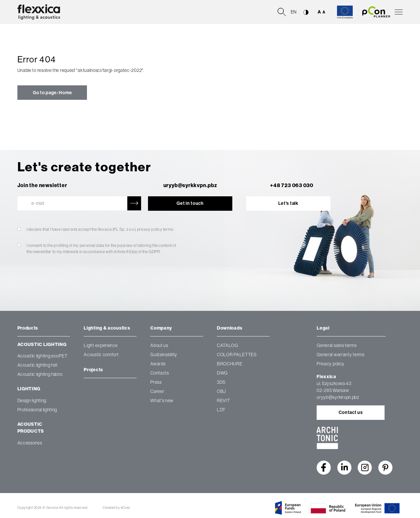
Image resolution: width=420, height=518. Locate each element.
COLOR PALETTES (237, 355)
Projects (93, 370)
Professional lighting (37, 409)
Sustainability (164, 355)
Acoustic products (31, 428)
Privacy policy (331, 364)
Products (28, 328)
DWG (222, 373)
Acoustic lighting (42, 345)
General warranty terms (340, 355)
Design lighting (32, 400)
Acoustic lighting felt (38, 365)
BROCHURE (230, 364)
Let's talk (288, 203)
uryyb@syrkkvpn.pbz (190, 185)
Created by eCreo (116, 507)
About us (159, 345)
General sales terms (336, 345)
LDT (221, 410)
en (294, 12)
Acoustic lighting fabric (40, 374)
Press (156, 382)
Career (157, 391)
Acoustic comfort (101, 355)
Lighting (29, 389)
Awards (158, 364)
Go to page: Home (52, 93)
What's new (162, 400)
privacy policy (150, 229)
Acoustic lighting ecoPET (42, 356)
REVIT (223, 400)
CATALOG (228, 345)
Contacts (160, 373)
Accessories (30, 442)
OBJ (221, 391)
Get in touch (190, 203)
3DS (221, 382)
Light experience (101, 345)
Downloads (230, 328)
